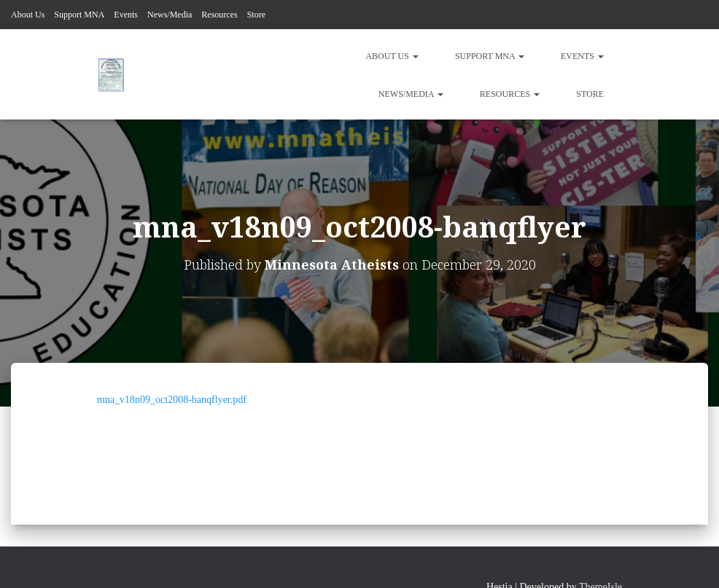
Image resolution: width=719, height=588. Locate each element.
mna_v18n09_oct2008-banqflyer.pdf (172, 400)
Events (126, 15)
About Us (28, 15)
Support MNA (79, 15)
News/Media (170, 15)
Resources (219, 15)
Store (256, 15)
